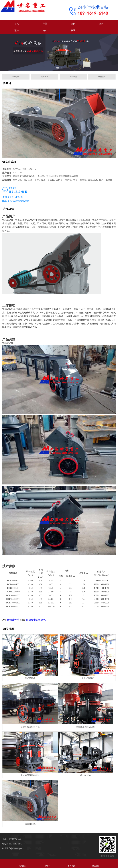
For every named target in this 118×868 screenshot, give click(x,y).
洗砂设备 (73, 77)
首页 (17, 24)
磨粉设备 (102, 77)
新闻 (101, 24)
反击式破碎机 (88, 678)
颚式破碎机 (30, 678)
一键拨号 (47, 863)
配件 (17, 31)
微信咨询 (71, 863)
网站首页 (22, 863)
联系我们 (96, 863)
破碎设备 (45, 77)
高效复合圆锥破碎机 (30, 727)
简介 (45, 31)
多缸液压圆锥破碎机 (30, 775)
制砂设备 (16, 77)
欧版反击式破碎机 (36, 620)
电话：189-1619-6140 (12, 844)
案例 (73, 24)
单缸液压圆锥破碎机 (86, 727)
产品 (45, 24)
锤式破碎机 (30, 824)
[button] (58, 68)
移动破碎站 (13, 620)
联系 (73, 31)
